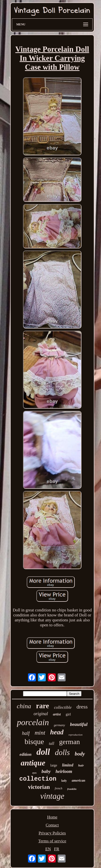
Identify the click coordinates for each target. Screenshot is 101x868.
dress (82, 707)
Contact (52, 825)
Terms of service (52, 841)
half (26, 733)
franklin (72, 789)
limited (68, 765)
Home (52, 817)
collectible (63, 707)
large (54, 765)
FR (57, 849)
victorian (39, 787)
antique (33, 763)
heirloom (64, 771)
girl (68, 714)
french (58, 788)
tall (52, 743)
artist (57, 714)
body (80, 754)
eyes (34, 773)
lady (64, 781)
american (78, 781)
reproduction (76, 735)
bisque (34, 741)
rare (43, 706)
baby (46, 771)
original (41, 714)
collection (38, 779)
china (24, 706)
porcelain (33, 722)
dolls (62, 752)
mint (40, 733)
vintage (52, 796)
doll (43, 752)
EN (48, 849)
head (57, 732)
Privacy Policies (52, 833)
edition (25, 754)
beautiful (79, 724)
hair (81, 765)
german (70, 742)
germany (59, 725)
